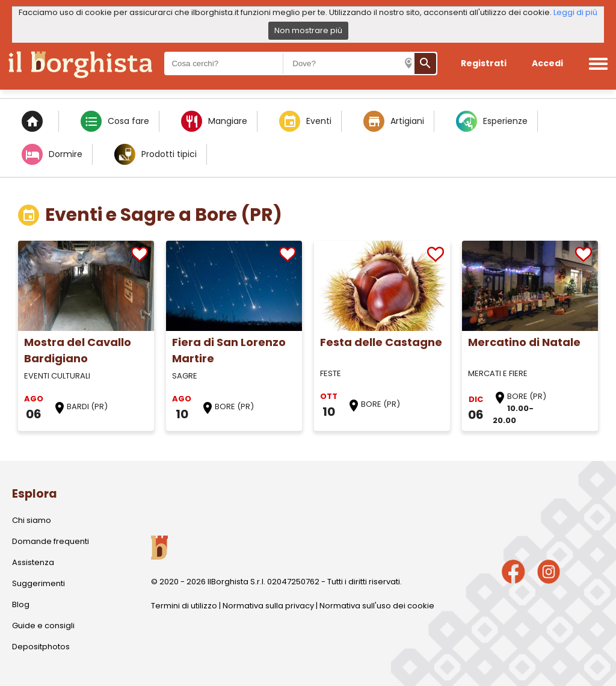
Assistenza (33, 562)
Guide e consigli (43, 626)
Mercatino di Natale (524, 342)
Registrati (484, 63)
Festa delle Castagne (381, 342)
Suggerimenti (38, 583)
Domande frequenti (51, 541)
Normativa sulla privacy (268, 606)
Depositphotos (41, 647)
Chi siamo (32, 520)
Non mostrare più (308, 30)
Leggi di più (575, 12)
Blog (21, 604)
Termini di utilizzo (184, 606)
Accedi (547, 63)
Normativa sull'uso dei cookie (377, 606)
